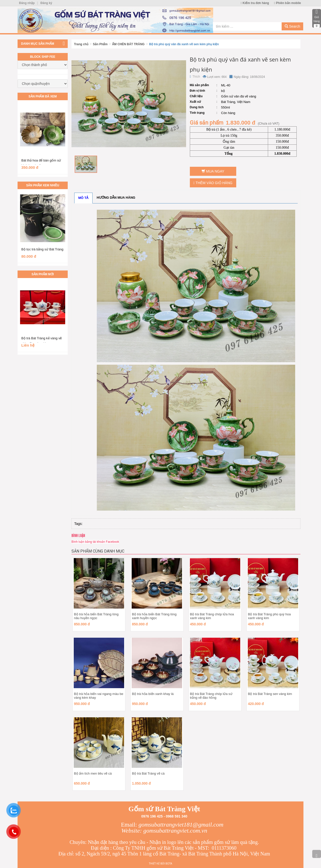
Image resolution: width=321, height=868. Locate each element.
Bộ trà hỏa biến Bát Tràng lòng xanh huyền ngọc (154, 616)
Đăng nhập (27, 3)
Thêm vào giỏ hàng (213, 183)
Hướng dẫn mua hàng (116, 198)
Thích (195, 77)
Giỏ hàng (317, 18)
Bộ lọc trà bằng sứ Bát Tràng (42, 249)
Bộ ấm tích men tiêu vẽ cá (93, 773)
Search (292, 26)
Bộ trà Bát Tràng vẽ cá (148, 773)
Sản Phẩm (100, 44)
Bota (169, 864)
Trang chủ (81, 44)
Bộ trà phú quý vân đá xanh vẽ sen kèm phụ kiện (184, 44)
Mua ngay (213, 171)
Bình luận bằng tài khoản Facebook (95, 542)
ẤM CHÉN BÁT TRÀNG (128, 44)
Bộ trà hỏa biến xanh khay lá (153, 694)
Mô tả (83, 198)
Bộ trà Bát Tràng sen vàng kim (270, 694)
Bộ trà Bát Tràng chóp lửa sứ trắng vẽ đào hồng (211, 696)
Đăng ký (46, 3)
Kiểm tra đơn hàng (255, 3)
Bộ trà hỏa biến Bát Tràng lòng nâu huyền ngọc (96, 616)
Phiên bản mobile (288, 3)
